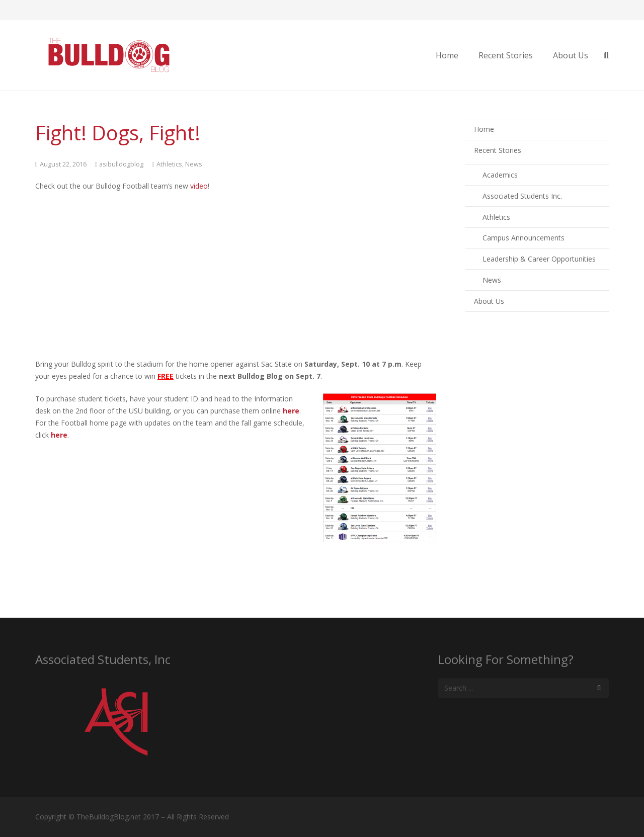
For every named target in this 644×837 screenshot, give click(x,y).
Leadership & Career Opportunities (539, 259)
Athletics (169, 164)
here (291, 411)
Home (484, 129)
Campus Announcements (524, 238)
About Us (489, 301)
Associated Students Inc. (522, 196)
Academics (500, 175)
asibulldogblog (121, 164)
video (199, 186)
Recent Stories (498, 150)
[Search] (599, 688)
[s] (524, 688)
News (194, 164)
